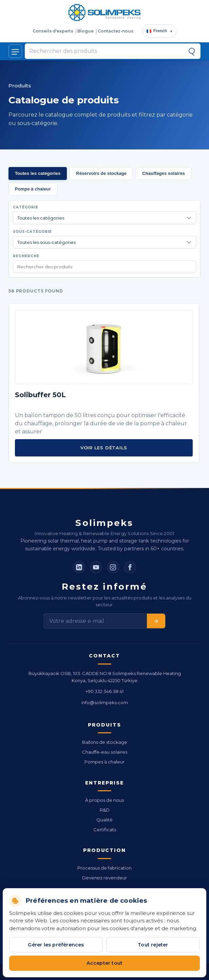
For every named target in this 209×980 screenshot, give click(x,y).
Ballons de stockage (105, 742)
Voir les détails (104, 448)
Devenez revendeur (104, 878)
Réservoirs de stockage (101, 173)
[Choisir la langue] (159, 31)
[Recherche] (192, 51)
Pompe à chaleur (33, 189)
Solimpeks (104, 523)
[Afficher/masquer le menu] (15, 51)
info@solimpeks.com (105, 702)
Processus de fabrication (104, 868)
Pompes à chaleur (104, 762)
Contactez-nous (116, 31)
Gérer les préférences (56, 945)
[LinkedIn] (79, 567)
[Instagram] (113, 567)
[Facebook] (130, 567)
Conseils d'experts (53, 31)
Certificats (105, 830)
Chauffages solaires (164, 173)
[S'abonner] (156, 621)
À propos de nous (104, 800)
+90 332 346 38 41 (104, 691)
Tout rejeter (153, 945)
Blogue (85, 31)
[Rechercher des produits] (107, 51)
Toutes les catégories (38, 173)
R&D (105, 810)
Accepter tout (105, 963)
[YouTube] (96, 567)
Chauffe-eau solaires (105, 752)
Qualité (104, 820)
